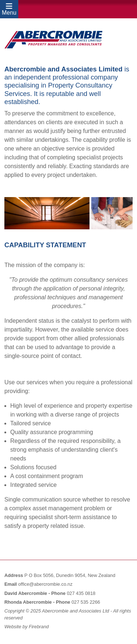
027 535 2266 (86, 602)
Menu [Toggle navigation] (9, 10)
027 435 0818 (81, 593)
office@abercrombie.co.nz (45, 584)
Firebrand (39, 627)
